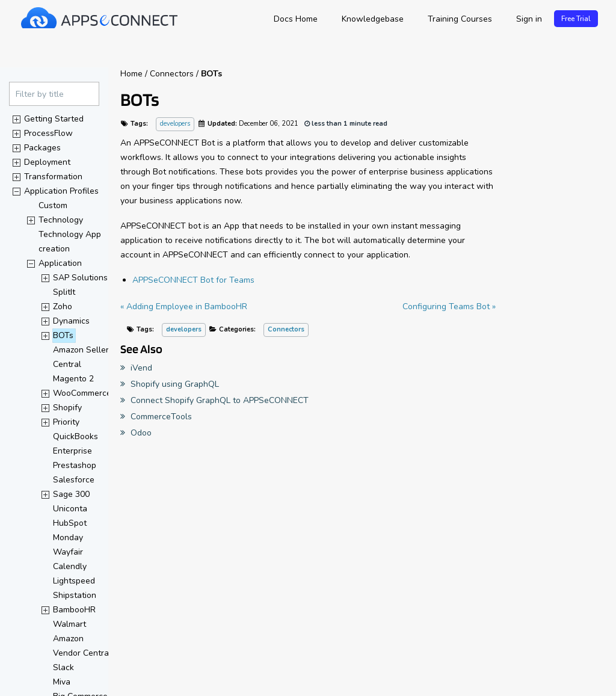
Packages (42, 148)
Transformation (53, 177)
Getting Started (54, 119)
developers (175, 124)
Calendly (70, 566)
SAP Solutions (80, 278)
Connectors (286, 329)
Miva (62, 682)
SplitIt (64, 292)
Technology (61, 220)
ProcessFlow (48, 133)
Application (60, 263)
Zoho (63, 306)
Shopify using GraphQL (170, 384)
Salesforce (74, 480)
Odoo (136, 433)
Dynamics (71, 321)
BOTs (63, 335)
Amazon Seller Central (82, 357)
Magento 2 (73, 379)
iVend (136, 368)
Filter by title (40, 94)
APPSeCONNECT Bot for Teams (193, 280)
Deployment (47, 162)
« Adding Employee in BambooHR (184, 306)
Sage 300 (71, 494)
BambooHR (74, 610)
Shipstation (75, 595)
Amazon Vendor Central (82, 646)
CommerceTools (156, 417)
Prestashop (75, 465)
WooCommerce (82, 393)
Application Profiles (61, 191)
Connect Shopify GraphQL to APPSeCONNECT (214, 400)
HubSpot (70, 523)
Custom (53, 205)
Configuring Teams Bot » (449, 306)
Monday (68, 537)
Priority (66, 422)
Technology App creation (71, 242)
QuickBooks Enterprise (77, 444)
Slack (63, 667)
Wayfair (68, 552)
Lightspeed (74, 581)
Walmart (69, 624)
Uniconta (70, 509)
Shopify (67, 408)
